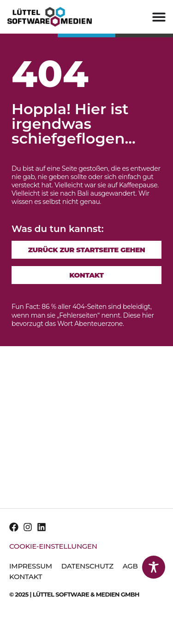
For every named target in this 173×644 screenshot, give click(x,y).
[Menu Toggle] (159, 17)
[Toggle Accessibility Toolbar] (154, 567)
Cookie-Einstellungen (53, 546)
